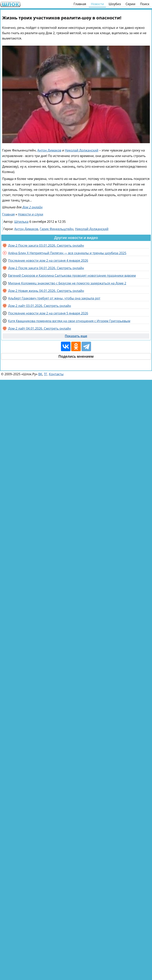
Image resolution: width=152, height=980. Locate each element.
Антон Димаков (49, 150)
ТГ (46, 374)
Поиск (145, 4)
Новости (97, 4)
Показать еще (76, 336)
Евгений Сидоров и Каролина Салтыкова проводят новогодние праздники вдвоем (72, 276)
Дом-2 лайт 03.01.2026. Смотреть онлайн (40, 306)
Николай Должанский (82, 150)
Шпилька (21, 222)
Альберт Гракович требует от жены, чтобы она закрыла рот (54, 298)
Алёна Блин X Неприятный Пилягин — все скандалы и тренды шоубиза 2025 (67, 253)
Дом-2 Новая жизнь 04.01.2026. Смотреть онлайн (46, 291)
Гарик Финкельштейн (57, 229)
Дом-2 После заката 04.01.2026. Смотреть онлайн (46, 268)
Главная (80, 4)
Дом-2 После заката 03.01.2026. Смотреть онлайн (46, 245)
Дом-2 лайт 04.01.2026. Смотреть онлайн (40, 328)
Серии (130, 4)
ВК (40, 374)
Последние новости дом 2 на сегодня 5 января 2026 (48, 313)
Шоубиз (115, 4)
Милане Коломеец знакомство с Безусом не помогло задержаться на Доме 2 (67, 283)
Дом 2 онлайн (32, 207)
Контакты (56, 374)
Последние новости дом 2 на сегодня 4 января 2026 (48, 261)
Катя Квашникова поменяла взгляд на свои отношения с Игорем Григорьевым (69, 321)
